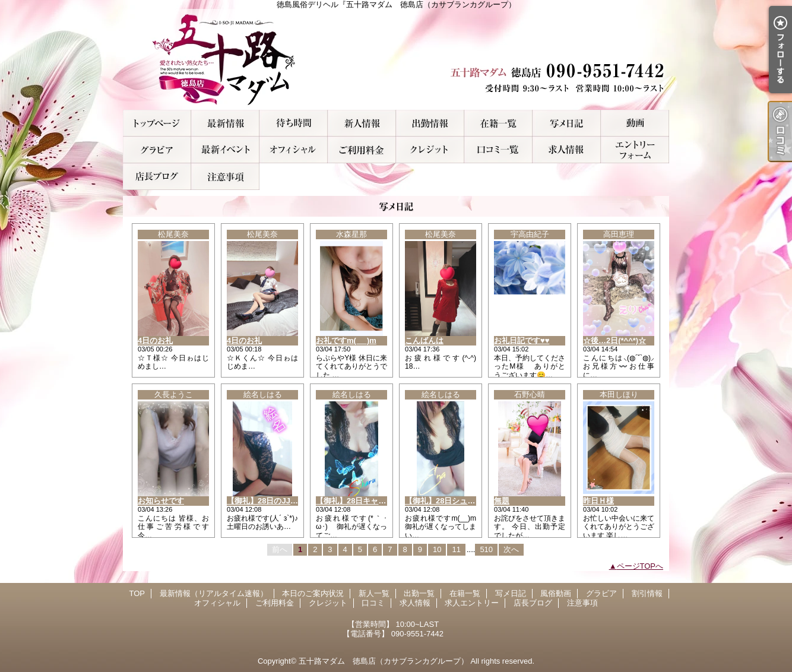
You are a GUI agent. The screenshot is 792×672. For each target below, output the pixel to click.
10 (437, 549)
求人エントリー (635, 150)
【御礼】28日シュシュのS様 (454, 501)
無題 (502, 501)
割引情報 (225, 150)
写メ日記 (567, 123)
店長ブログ (157, 177)
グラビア (157, 150)
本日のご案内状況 (294, 123)
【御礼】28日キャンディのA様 (369, 501)
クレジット (430, 150)
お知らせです (161, 501)
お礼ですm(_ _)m (346, 340)
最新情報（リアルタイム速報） (225, 123)
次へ (511, 549)
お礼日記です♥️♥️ (522, 340)
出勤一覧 (430, 123)
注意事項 (225, 177)
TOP (157, 123)
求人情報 (567, 150)
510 (486, 549)
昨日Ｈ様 (598, 501)
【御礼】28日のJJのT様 (269, 501)
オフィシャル (294, 150)
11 (456, 549)
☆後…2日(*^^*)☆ (614, 340)
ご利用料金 (362, 150)
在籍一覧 (498, 123)
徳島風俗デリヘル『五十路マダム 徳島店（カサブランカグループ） (396, 59)
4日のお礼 (155, 340)
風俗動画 (635, 123)
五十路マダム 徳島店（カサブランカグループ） (384, 661)
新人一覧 (362, 123)
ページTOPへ (640, 566)
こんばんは (424, 340)
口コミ (498, 150)
